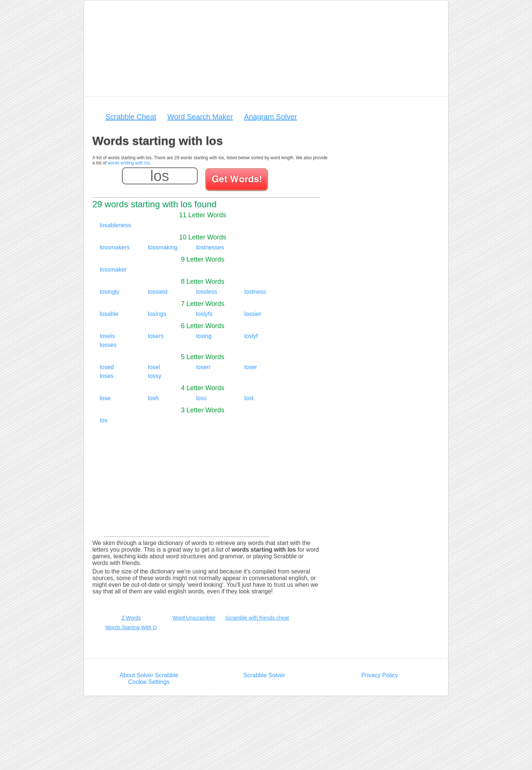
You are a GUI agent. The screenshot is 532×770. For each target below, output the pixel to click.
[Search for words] (237, 181)
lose (105, 398)
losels (107, 336)
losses (108, 345)
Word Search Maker (200, 117)
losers (156, 336)
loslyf (251, 336)
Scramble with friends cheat (257, 618)
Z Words (131, 618)
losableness (115, 225)
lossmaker (113, 270)
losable (109, 314)
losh (153, 398)
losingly (110, 292)
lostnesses (210, 247)
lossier (253, 314)
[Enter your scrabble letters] (160, 176)
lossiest (158, 292)
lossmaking (163, 247)
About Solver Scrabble (149, 675)
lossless (207, 292)
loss (201, 398)
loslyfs (204, 314)
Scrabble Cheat (131, 117)
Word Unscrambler (194, 618)
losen (203, 367)
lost (249, 398)
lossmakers (115, 247)
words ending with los (129, 163)
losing (204, 336)
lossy (154, 376)
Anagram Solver (270, 117)
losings (157, 314)
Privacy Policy (380, 675)
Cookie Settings (149, 682)
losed (107, 367)
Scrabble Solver (264, 675)
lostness (255, 292)
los (103, 420)
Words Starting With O (131, 627)
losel (154, 367)
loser (251, 367)
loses (107, 376)
